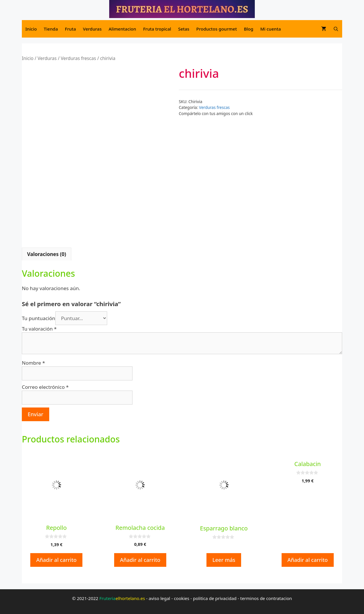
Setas (184, 29)
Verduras (92, 29)
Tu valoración (39, 329)
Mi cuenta (271, 29)
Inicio (31, 29)
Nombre (33, 363)
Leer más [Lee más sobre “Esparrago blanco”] (224, 560)
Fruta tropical (157, 29)
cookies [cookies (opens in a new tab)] (182, 598)
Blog (248, 29)
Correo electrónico (45, 387)
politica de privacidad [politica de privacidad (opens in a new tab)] (215, 598)
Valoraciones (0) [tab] (47, 254)
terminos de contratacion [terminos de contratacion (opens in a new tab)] (266, 598)
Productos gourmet (217, 29)
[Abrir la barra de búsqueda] (336, 29)
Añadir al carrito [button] (56, 560)
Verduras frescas (78, 58)
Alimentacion (122, 29)
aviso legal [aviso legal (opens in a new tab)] (160, 598)
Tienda (51, 29)
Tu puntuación (39, 318)
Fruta (70, 29)
